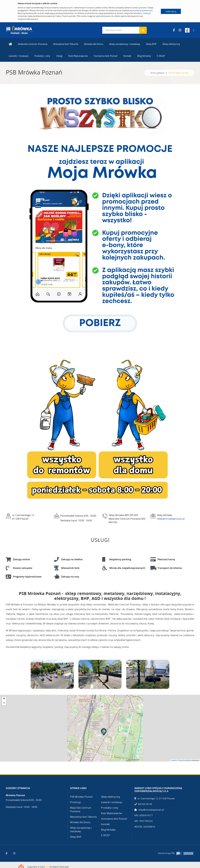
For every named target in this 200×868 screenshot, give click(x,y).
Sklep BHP (151, 44)
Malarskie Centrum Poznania (33, 44)
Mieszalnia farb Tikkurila (66, 44)
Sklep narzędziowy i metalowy (125, 44)
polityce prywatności (143, 10)
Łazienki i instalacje (19, 56)
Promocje (75, 802)
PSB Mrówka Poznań (81, 797)
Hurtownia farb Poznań (106, 56)
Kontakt (127, 56)
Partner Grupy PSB (166, 853)
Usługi (59, 56)
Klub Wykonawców (78, 56)
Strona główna (157, 73)
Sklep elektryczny (171, 44)
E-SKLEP (161, 56)
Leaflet (173, 760)
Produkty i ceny (42, 56)
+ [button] (4, 699)
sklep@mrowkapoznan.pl (171, 519)
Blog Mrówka (144, 56)
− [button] (4, 703)
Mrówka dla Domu (94, 44)
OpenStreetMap (185, 760)
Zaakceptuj (171, 11)
